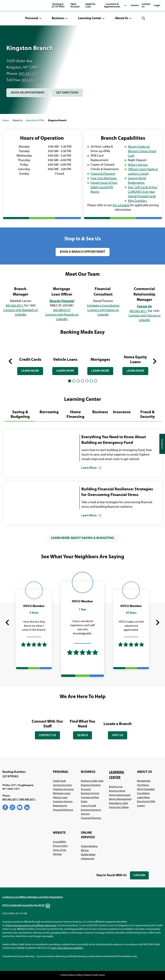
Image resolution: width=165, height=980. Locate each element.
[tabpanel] (30, 358)
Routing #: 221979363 (58, 5)
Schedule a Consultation (103, 305)
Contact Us (146, 5)
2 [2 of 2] (74, 381)
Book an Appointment (29, 94)
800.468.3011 (33, 80)
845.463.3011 (30, 74)
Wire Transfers (137, 201)
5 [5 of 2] (87, 381)
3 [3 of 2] (78, 381)
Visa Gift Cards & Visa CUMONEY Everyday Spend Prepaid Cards (143, 192)
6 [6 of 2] (91, 381)
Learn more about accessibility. (67, 948)
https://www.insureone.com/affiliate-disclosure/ (31, 925)
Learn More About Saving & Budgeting (82, 538)
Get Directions (71, 94)
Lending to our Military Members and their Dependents (33, 897)
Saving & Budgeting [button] (20, 414)
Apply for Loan (90, 5)
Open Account (75, 5)
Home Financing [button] (76, 414)
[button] (33, 18)
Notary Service (138, 165)
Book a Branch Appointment (83, 252)
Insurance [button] (122, 412)
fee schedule (121, 205)
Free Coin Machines (104, 178)
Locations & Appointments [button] (112, 5)
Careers (135, 5)
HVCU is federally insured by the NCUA (23, 905)
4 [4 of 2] (83, 381)
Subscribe (141, 877)
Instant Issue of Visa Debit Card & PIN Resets (104, 187)
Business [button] (100, 412)
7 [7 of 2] (96, 381)
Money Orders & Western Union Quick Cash (142, 151)
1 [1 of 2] (70, 381)
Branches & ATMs (35, 121)
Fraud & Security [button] (147, 414)
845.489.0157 (62, 310)
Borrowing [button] (49, 412)
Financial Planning (103, 174)
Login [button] (157, 5)
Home (6, 121)
